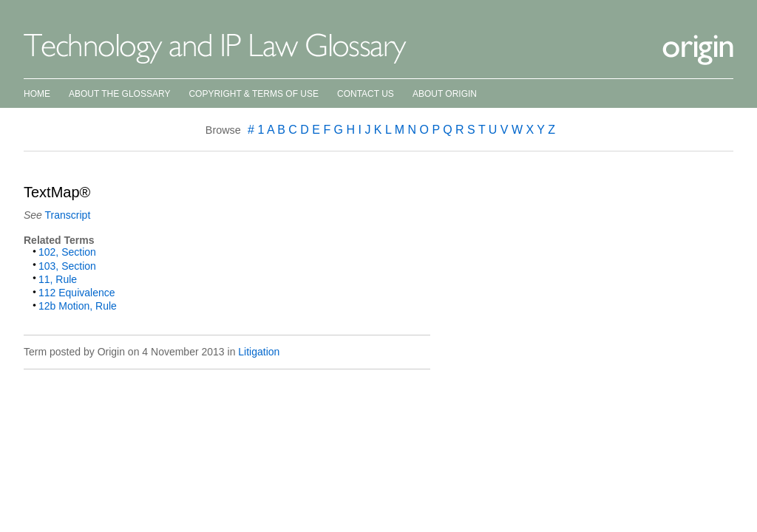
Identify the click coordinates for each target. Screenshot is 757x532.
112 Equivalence (77, 293)
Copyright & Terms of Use (254, 94)
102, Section (67, 252)
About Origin (445, 94)
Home (37, 94)
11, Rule (58, 279)
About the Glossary (119, 94)
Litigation (259, 352)
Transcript (68, 215)
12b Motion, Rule (78, 306)
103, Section (67, 266)
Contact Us (366, 94)
